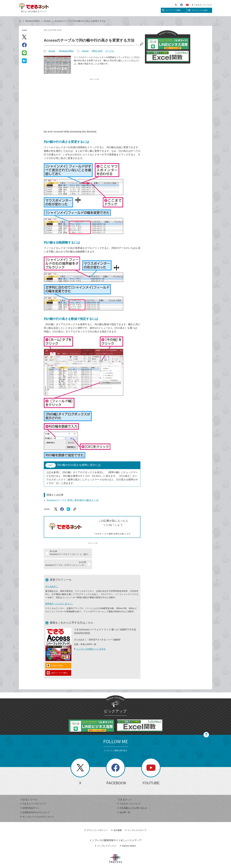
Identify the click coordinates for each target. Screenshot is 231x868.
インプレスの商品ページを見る (90, 638)
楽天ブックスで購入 (59, 662)
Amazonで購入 (57, 655)
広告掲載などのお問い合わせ (132, 797)
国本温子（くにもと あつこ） (59, 593)
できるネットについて (202, 5)
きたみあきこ (52, 575)
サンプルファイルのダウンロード (37, 806)
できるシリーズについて (33, 793)
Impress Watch (128, 835)
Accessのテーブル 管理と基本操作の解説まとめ (73, 500)
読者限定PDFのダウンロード (35, 801)
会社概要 (117, 819)
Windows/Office (33, 21)
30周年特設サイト (30, 797)
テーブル (110, 51)
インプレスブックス (106, 835)
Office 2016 (97, 51)
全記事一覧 (124, 801)
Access (47, 21)
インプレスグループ (136, 819)
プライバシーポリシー (96, 819)
